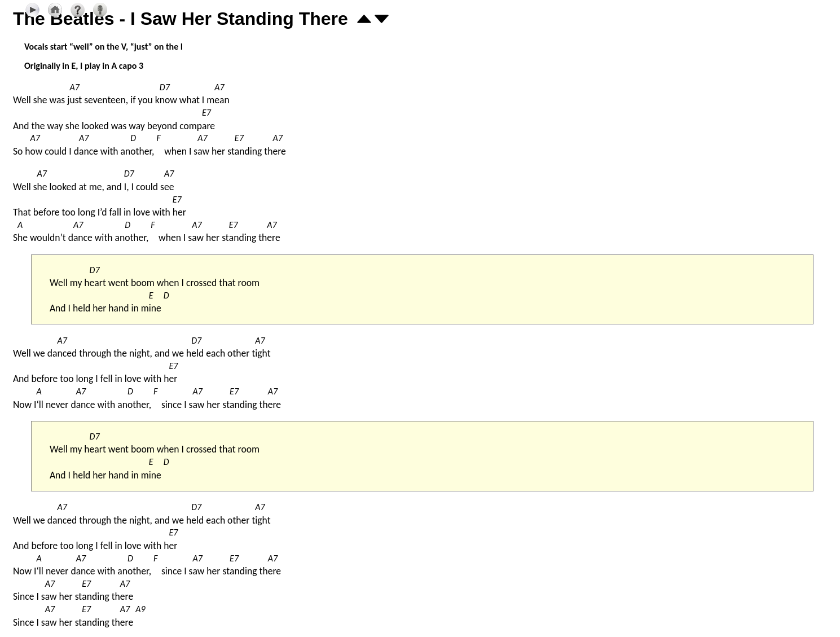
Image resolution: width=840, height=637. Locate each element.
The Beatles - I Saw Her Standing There (181, 19)
